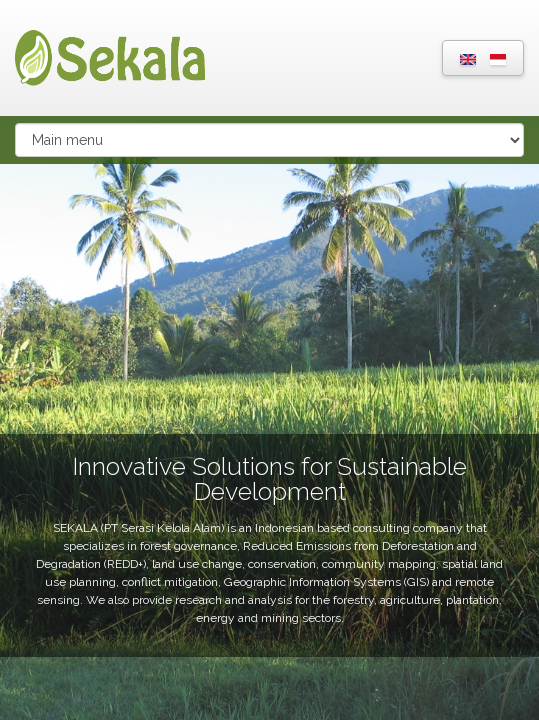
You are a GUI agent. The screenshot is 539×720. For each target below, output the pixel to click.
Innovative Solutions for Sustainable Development (269, 478)
